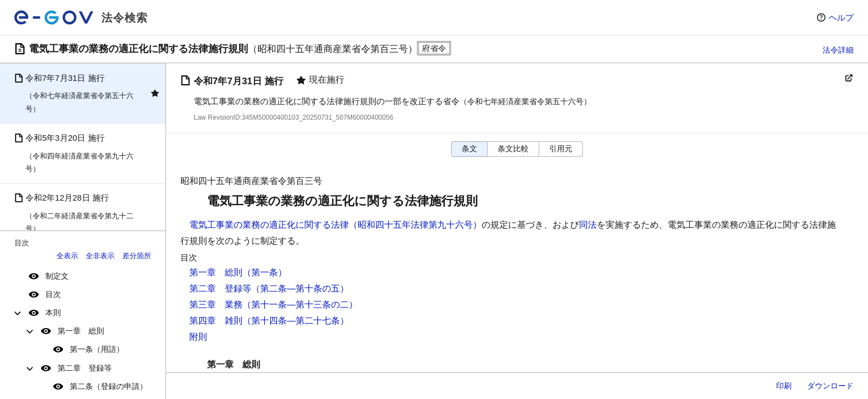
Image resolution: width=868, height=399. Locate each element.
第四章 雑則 (216, 321)
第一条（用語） (97, 349)
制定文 (57, 276)
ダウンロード (830, 386)
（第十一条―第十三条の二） (300, 305)
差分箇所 (137, 256)
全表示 (67, 256)
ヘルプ (841, 17)
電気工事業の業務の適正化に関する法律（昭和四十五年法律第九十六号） (335, 225)
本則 (53, 313)
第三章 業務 (216, 305)
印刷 (784, 386)
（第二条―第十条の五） (300, 288)
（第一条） (265, 272)
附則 (198, 337)
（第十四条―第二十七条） (296, 321)
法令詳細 (838, 50)
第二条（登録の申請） (108, 386)
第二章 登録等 (85, 368)
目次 (53, 294)
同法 (588, 225)
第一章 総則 (81, 331)
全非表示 (100, 256)
